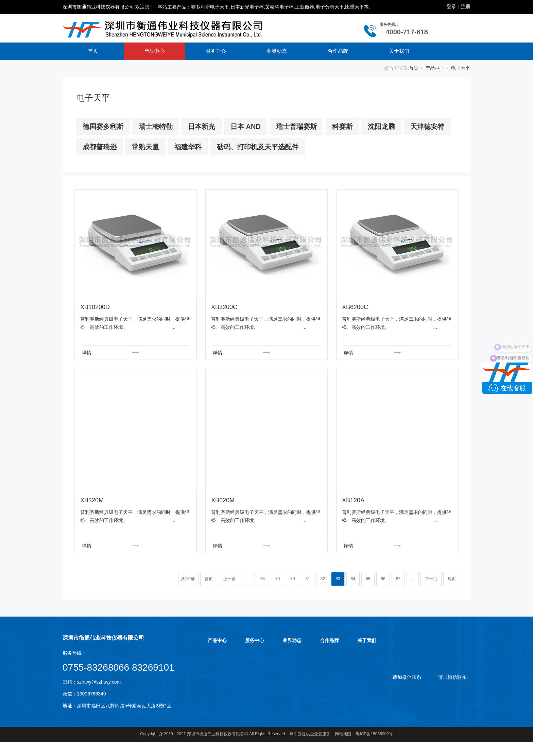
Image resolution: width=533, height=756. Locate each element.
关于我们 (399, 51)
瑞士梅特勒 (156, 127)
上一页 (229, 579)
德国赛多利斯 (103, 127)
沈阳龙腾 (381, 127)
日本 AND (246, 127)
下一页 (431, 579)
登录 (451, 6)
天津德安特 (427, 127)
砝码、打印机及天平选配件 (258, 147)
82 (323, 579)
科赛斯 (342, 127)
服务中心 (216, 51)
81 (307, 579)
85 (368, 579)
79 (278, 579)
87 (398, 579)
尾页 (452, 579)
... (248, 579)
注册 (466, 6)
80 (293, 579)
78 (262, 579)
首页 (93, 51)
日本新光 (202, 127)
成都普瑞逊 (100, 147)
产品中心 (154, 51)
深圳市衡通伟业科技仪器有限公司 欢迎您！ (108, 7)
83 (338, 579)
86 (383, 579)
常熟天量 (145, 147)
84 (353, 579)
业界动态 (277, 51)
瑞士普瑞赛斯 (296, 127)
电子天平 (461, 68)
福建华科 (188, 147)
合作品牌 (338, 51)
